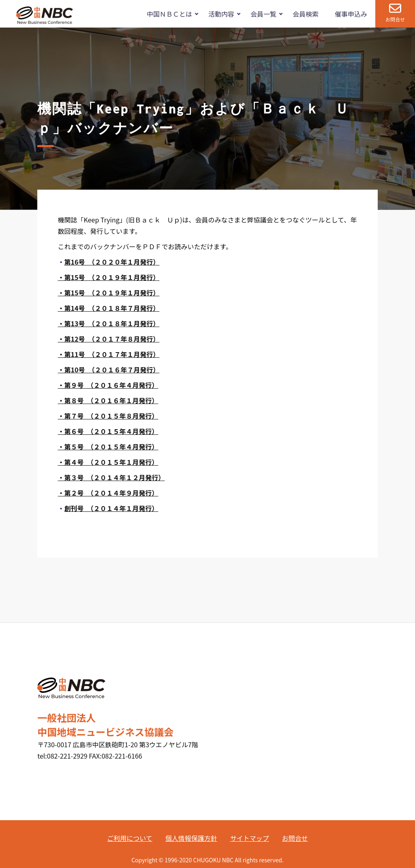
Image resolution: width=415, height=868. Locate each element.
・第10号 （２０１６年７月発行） (109, 370)
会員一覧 (263, 14)
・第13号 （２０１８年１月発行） (109, 323)
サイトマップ (250, 838)
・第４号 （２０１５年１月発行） (108, 462)
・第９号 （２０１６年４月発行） (108, 385)
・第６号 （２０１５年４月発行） (108, 431)
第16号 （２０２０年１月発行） (112, 262)
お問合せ (395, 19)
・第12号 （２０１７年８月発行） (109, 339)
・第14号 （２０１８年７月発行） (109, 308)
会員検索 (306, 14)
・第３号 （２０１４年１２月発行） (111, 477)
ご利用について (130, 838)
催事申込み (351, 14)
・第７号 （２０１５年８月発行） (108, 416)
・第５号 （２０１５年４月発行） (108, 447)
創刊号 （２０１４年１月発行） (111, 508)
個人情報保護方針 (191, 838)
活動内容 (221, 14)
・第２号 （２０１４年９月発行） (108, 493)
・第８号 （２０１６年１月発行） (108, 400)
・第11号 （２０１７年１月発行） (109, 354)
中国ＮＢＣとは (169, 14)
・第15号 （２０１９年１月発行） (109, 277)
